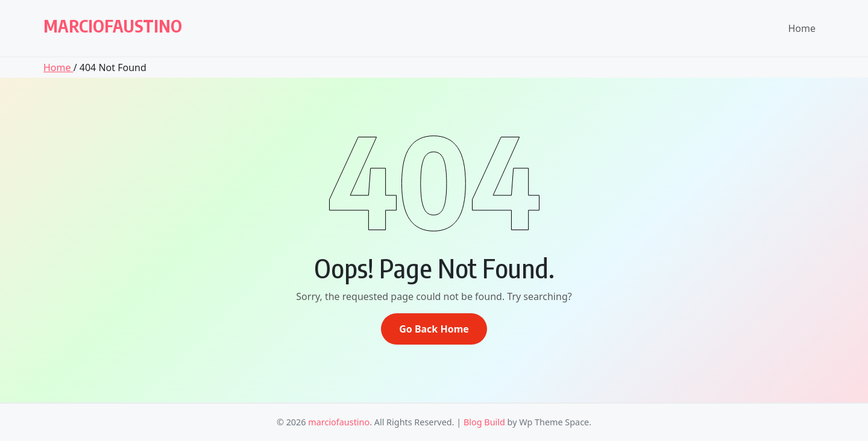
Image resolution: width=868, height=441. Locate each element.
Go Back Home (434, 329)
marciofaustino (113, 26)
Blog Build (484, 422)
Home (802, 28)
